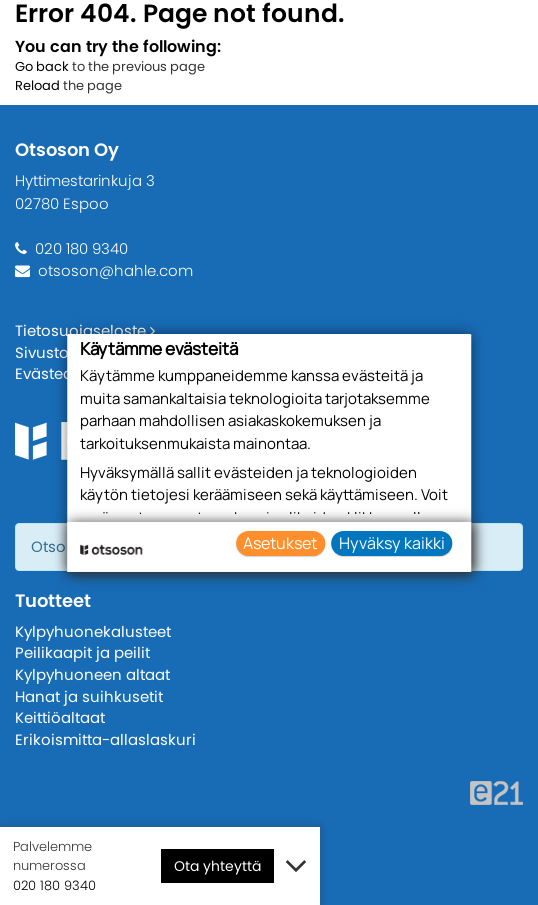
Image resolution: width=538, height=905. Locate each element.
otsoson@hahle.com (115, 270)
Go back (42, 66)
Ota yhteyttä (217, 866)
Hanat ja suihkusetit (89, 696)
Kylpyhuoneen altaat (92, 674)
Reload (37, 85)
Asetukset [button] (280, 543)
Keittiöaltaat (60, 717)
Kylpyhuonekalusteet (93, 631)
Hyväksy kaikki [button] (392, 543)
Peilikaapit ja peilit (82, 652)
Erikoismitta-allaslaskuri (105, 739)
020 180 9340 (81, 248)
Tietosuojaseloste (85, 330)
